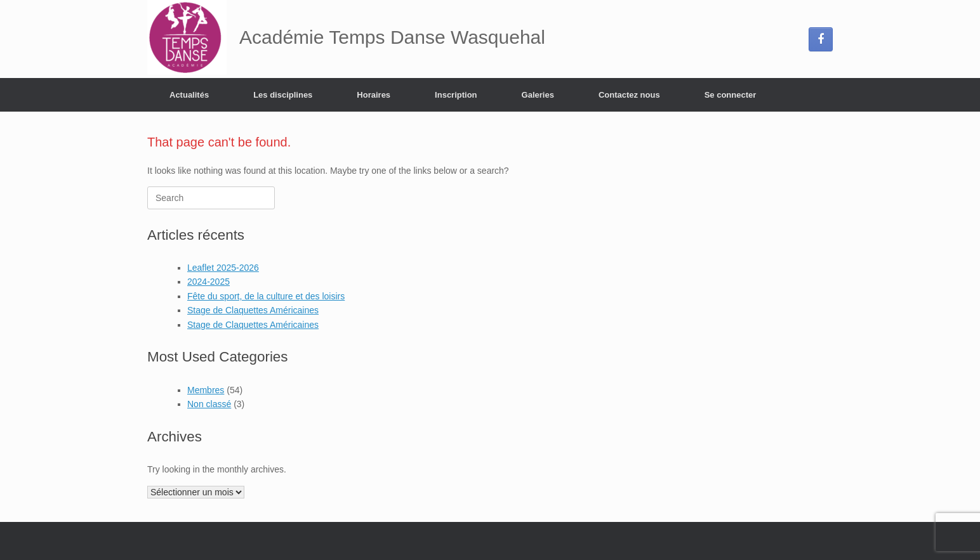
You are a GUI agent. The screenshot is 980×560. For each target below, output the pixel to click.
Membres (206, 390)
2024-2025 (209, 282)
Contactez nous (629, 95)
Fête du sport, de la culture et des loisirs (266, 296)
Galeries (538, 95)
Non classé (209, 404)
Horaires (374, 95)
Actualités (189, 95)
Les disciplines (283, 95)
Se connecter (731, 95)
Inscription (456, 95)
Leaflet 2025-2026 (223, 268)
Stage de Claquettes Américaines (253, 310)
